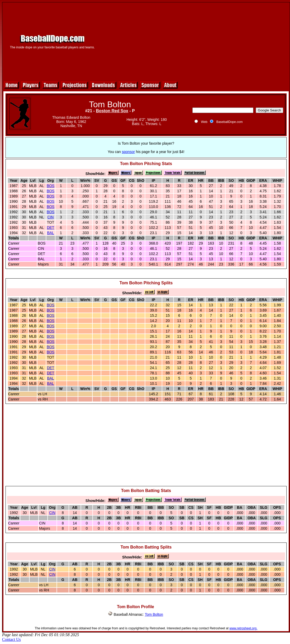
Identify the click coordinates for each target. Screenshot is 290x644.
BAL (51, 233)
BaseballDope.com (229, 122)
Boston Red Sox (112, 111)
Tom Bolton (154, 614)
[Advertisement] (195, 41)
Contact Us (12, 639)
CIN (51, 217)
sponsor (129, 152)
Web (204, 122)
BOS (51, 186)
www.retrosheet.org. (244, 628)
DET (51, 228)
